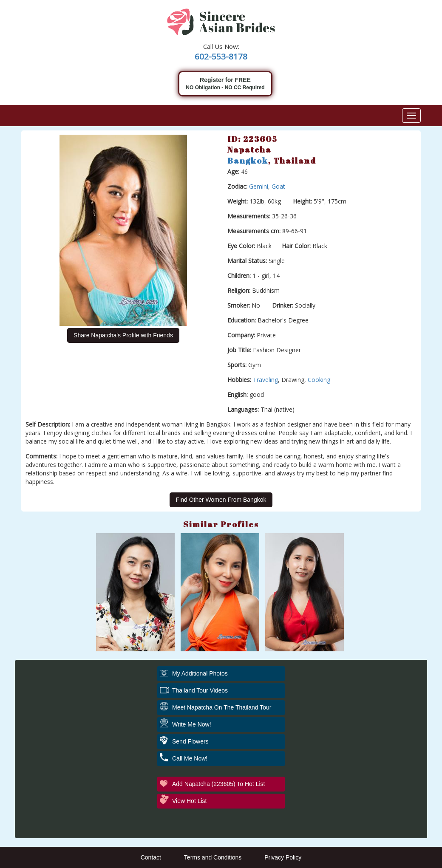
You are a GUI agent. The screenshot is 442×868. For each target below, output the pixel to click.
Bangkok (248, 161)
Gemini (259, 186)
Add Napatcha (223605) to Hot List (218, 784)
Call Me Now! (190, 758)
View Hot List (189, 801)
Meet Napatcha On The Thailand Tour (222, 707)
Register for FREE (225, 84)
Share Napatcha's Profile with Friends (123, 335)
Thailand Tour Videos (200, 690)
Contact (151, 857)
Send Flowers (190, 741)
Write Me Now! (192, 724)
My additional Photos (200, 673)
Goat (278, 186)
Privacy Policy (283, 857)
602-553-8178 (221, 57)
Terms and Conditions (213, 857)
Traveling (265, 380)
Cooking (319, 380)
